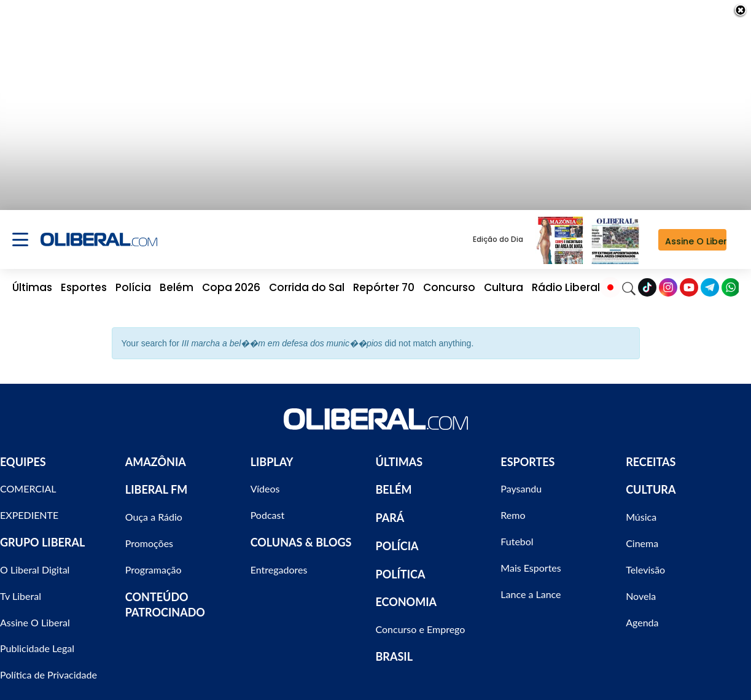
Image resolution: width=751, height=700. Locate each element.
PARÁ (390, 510)
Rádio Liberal (566, 280)
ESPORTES (527, 454)
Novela (641, 589)
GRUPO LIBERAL (42, 535)
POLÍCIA (397, 539)
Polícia (133, 280)
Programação (154, 562)
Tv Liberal (21, 589)
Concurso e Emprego (421, 622)
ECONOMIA (407, 594)
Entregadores (279, 562)
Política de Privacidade (49, 667)
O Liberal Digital (35, 562)
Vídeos (265, 482)
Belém (177, 280)
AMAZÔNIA (156, 454)
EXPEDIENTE (29, 507)
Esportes (84, 280)
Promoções (149, 536)
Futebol (517, 534)
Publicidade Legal (37, 641)
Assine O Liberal (35, 615)
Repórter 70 (384, 280)
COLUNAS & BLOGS (301, 535)
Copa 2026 (231, 280)
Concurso (449, 280)
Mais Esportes (531, 560)
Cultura (504, 280)
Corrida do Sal (307, 280)
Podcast (267, 507)
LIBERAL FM (156, 483)
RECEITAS (651, 454)
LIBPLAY (272, 454)
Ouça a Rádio (154, 509)
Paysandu (521, 482)
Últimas (32, 280)
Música (641, 509)
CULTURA (651, 483)
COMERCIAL (28, 482)
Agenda (642, 615)
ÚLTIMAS (399, 454)
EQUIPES (23, 454)
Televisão (645, 562)
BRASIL (395, 649)
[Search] (629, 280)
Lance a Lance (531, 587)
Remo (513, 507)
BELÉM (394, 483)
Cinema (642, 536)
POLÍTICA (401, 567)
